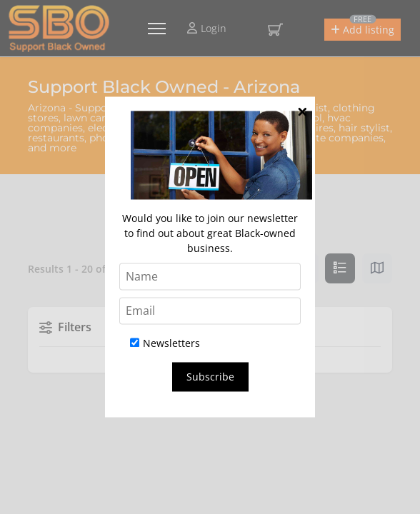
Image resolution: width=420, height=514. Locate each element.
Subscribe (210, 377)
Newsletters (165, 344)
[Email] (210, 311)
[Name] (210, 277)
